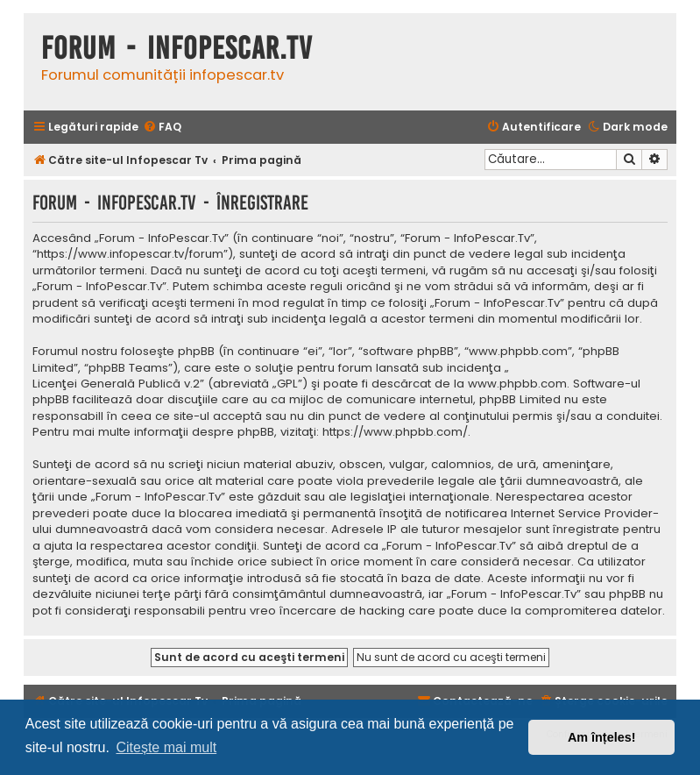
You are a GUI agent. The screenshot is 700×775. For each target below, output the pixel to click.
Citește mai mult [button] (166, 747)
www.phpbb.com (517, 384)
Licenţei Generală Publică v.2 (116, 384)
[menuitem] (162, 128)
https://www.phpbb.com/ (395, 432)
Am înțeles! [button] (602, 737)
